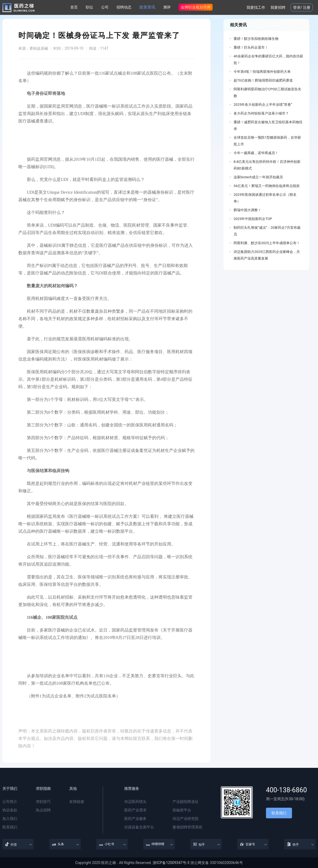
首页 (74, 7)
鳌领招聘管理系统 (187, 827)
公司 (105, 7)
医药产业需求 (135, 810)
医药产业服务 (135, 819)
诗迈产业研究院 (186, 819)
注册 (307, 7)
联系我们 (10, 827)
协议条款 (10, 810)
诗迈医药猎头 (135, 802)
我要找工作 (256, 7)
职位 (89, 7)
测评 (167, 7)
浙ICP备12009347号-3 (171, 863)
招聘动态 (124, 7)
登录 (297, 7)
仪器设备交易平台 (139, 827)
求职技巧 (43, 802)
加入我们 (10, 819)
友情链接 (77, 802)
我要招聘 (278, 7)
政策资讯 (147, 7)
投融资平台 (182, 810)
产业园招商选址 (186, 802)
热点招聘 (43, 810)
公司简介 (10, 802)
